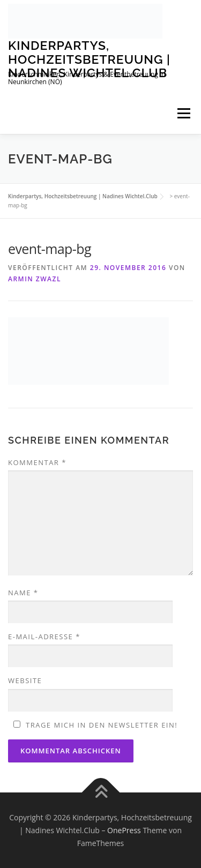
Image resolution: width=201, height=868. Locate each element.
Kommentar (37, 462)
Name (23, 593)
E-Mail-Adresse (44, 637)
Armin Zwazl (35, 279)
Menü (184, 114)
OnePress (124, 830)
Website (25, 680)
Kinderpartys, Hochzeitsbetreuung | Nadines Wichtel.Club (89, 59)
